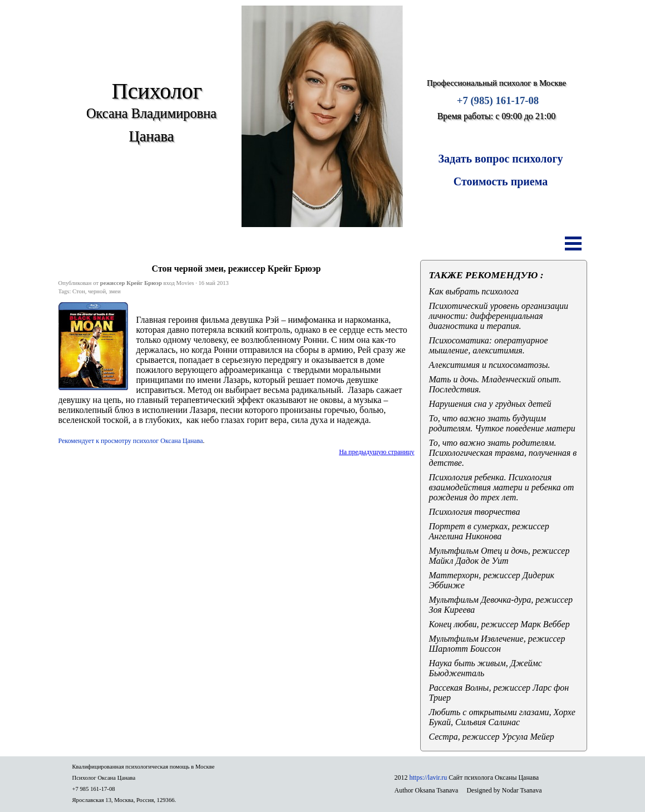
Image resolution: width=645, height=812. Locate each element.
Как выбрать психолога (474, 291)
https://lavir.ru (429, 777)
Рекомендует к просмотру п (131, 441)
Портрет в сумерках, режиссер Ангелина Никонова (489, 531)
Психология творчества (475, 512)
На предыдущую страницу (376, 452)
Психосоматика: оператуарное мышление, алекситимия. (489, 345)
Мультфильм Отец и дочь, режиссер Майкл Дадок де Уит (499, 556)
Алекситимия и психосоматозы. (490, 365)
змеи (114, 291)
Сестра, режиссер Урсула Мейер (492, 737)
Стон (79, 291)
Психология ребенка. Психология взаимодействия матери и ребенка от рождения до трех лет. (502, 487)
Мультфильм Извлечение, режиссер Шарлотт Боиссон (497, 644)
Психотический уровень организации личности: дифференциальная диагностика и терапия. (499, 316)
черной (97, 291)
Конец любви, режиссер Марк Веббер (499, 624)
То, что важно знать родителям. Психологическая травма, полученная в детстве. (503, 453)
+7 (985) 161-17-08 (498, 100)
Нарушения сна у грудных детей (490, 404)
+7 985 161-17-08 (94, 789)
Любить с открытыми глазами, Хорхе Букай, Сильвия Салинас (502, 717)
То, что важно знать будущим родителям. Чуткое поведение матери (502, 423)
